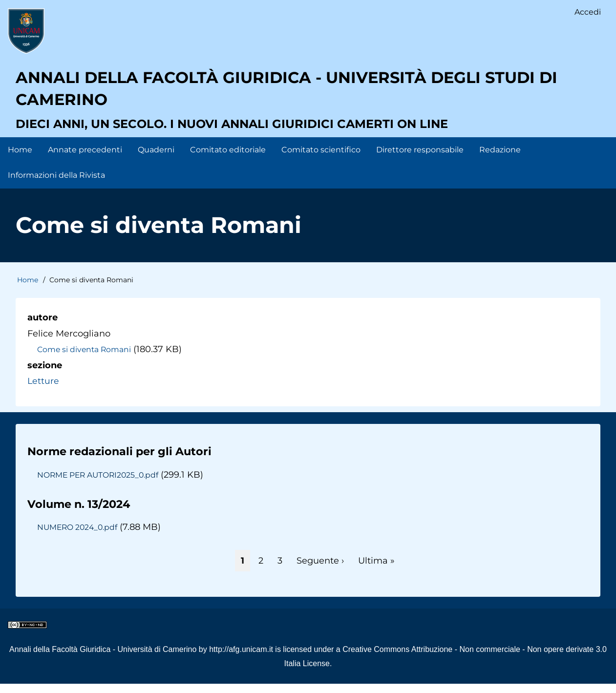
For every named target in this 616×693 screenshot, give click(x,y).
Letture (43, 390)
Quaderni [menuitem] (156, 158)
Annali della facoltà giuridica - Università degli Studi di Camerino (307, 95)
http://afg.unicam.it (241, 659)
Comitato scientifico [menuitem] (321, 158)
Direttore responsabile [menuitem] (420, 158)
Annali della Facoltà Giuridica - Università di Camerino (103, 659)
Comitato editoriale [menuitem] (228, 158)
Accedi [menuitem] (587, 12)
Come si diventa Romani (86, 358)
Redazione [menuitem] (500, 158)
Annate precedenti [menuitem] (85, 158)
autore (42, 327)
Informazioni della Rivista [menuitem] (56, 184)
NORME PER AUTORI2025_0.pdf (101, 483)
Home (28, 289)
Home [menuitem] (20, 158)
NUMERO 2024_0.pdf (79, 536)
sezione (45, 374)
